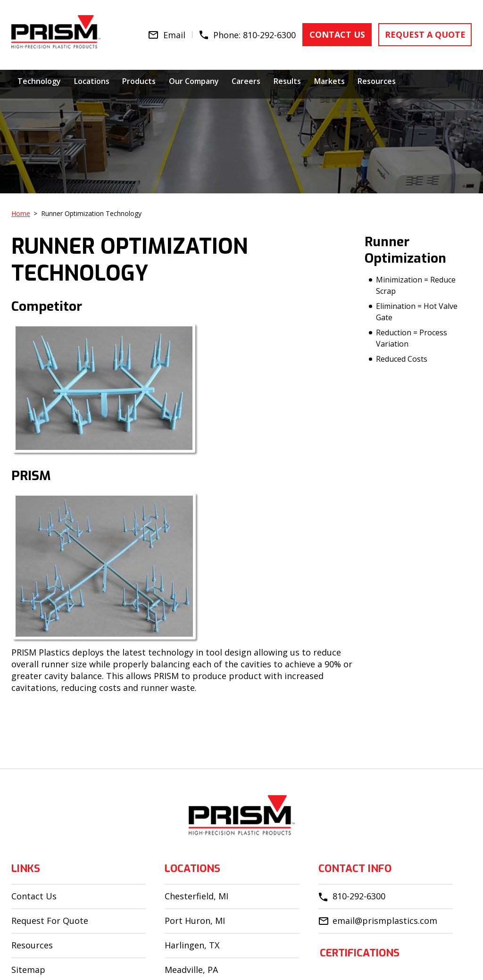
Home (21, 213)
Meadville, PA (191, 970)
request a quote (427, 33)
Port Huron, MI (195, 921)
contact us (341, 33)
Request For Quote (50, 921)
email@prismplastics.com (385, 921)
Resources (32, 945)
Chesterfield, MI (196, 896)
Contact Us (34, 896)
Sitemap (28, 970)
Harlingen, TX (192, 945)
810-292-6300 (275, 33)
